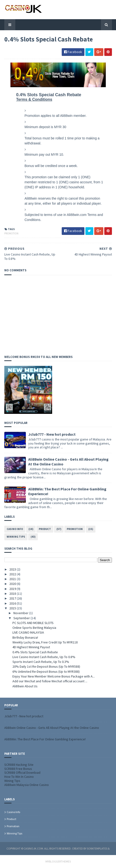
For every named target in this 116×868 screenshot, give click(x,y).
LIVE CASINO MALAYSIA (28, 632)
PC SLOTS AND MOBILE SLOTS (33, 623)
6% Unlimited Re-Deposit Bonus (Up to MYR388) (46, 672)
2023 (13, 569)
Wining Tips (12, 781)
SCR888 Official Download (22, 773)
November (21, 613)
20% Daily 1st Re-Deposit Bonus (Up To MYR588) (46, 666)
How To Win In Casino (19, 777)
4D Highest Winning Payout (31, 647)
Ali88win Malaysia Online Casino (27, 785)
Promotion (11, 233)
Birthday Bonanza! (25, 637)
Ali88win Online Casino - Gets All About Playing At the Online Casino (52, 728)
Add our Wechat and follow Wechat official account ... (50, 681)
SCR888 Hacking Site (19, 765)
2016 (13, 603)
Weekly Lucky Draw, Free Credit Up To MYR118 (45, 642)
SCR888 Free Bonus (18, 769)
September (22, 618)
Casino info (15, 529)
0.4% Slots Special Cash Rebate (35, 652)
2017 (13, 598)
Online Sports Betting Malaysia (34, 628)
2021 (13, 579)
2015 (13, 608)
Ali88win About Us (25, 686)
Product (45, 529)
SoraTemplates (97, 848)
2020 (13, 584)
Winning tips (16, 537)
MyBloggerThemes (58, 861)
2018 (13, 594)
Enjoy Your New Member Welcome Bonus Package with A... (54, 676)
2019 (13, 589)
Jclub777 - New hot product (52, 434)
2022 (13, 574)
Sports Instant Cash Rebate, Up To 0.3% (41, 662)
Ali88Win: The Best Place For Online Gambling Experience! (45, 739)
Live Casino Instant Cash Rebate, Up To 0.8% (44, 657)
